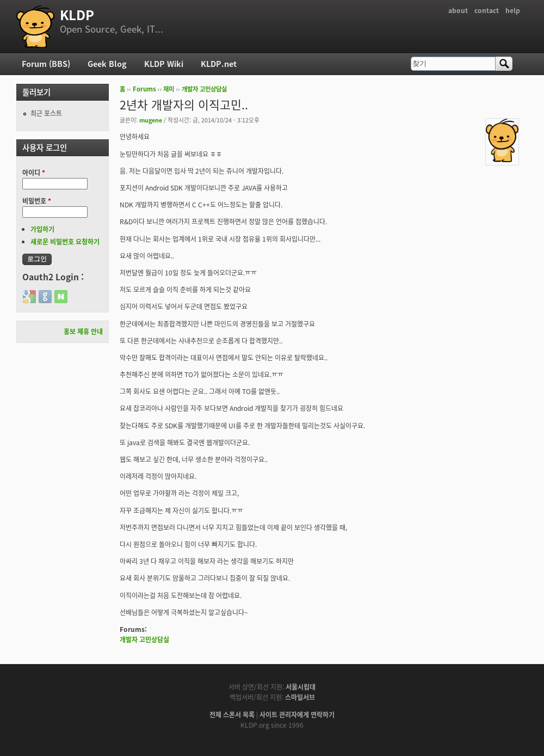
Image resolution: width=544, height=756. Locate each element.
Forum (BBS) (46, 64)
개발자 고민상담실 (204, 89)
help (513, 10)
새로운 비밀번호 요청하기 (65, 242)
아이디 (34, 173)
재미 (169, 89)
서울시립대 (301, 687)
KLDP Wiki (164, 64)
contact (487, 10)
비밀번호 (37, 201)
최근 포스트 (46, 113)
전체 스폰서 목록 (232, 715)
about (458, 10)
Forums (144, 89)
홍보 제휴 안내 (83, 331)
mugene (151, 120)
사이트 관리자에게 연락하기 (297, 715)
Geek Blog (107, 64)
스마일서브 (300, 697)
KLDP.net (219, 64)
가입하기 (42, 229)
